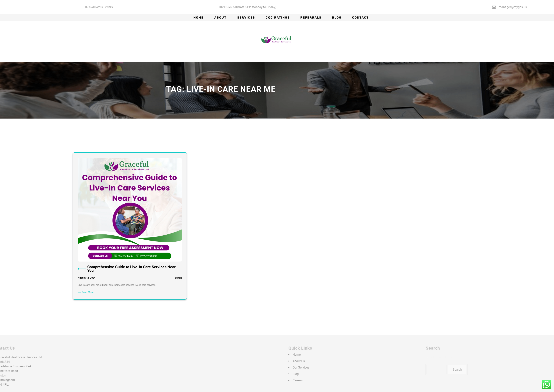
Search (499, 370)
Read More (111, 233)
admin (151, 227)
